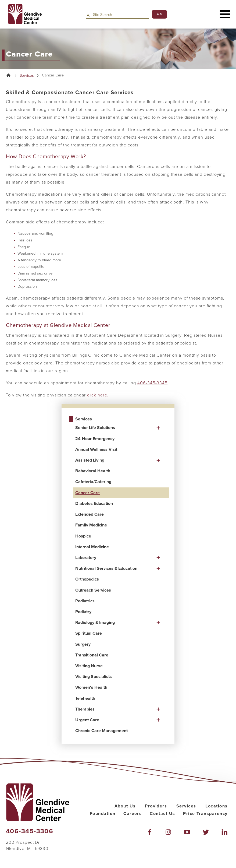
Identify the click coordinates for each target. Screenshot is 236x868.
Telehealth (85, 698)
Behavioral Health (93, 471)
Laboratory (86, 558)
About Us (125, 806)
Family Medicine (91, 525)
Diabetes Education (94, 504)
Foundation (103, 814)
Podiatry (83, 612)
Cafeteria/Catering (93, 482)
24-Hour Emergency (95, 439)
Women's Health (91, 688)
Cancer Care (87, 493)
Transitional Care (92, 655)
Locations (216, 806)
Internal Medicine (92, 547)
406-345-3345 (153, 383)
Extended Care (90, 514)
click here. (98, 395)
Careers (133, 814)
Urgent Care (87, 720)
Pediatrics (85, 601)
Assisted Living (90, 460)
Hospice (83, 536)
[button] (225, 14)
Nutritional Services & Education (106, 568)
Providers (156, 806)
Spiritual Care (89, 634)
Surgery (83, 644)
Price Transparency (205, 814)
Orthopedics (87, 579)
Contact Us (162, 814)
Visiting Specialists (94, 677)
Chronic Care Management (101, 731)
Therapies (85, 709)
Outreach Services (93, 590)
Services (27, 76)
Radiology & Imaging (95, 623)
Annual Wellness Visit (96, 449)
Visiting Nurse (89, 666)
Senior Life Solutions (95, 428)
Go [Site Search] (159, 14)
